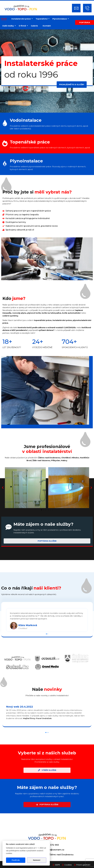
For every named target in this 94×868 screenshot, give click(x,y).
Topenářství (42, 19)
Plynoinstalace (60, 19)
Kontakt (47, 26)
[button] (3, 488)
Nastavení (37, 860)
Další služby (9, 26)
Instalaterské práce (22, 19)
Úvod (4, 19)
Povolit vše (16, 860)
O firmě (23, 26)
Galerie (34, 26)
